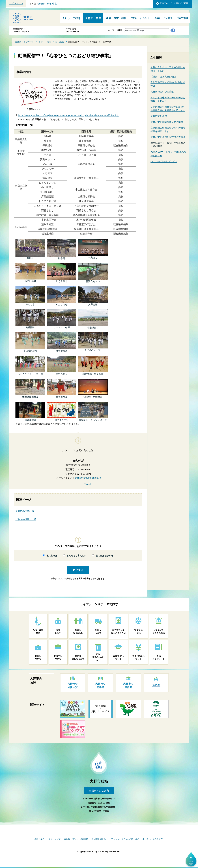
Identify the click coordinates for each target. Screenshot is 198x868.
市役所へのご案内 (99, 791)
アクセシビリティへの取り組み (125, 839)
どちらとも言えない (76, 556)
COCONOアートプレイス (164, 161)
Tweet (87, 484)
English (41, 4)
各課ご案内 (40, 839)
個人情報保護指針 (99, 839)
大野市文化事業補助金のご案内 (167, 122)
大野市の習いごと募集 (162, 92)
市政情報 (183, 18)
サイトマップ (16, 3)
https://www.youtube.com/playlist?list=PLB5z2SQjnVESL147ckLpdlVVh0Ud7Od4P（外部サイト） (69, 115)
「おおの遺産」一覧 (26, 519)
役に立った (52, 556)
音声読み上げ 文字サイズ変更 (174, 3)
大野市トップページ (25, 42)
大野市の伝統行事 (25, 511)
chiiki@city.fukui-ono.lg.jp (88, 478)
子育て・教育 (93, 18)
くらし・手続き (71, 18)
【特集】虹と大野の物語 (163, 77)
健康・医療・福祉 (116, 18)
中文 (55, 4)
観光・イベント (141, 18)
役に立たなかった (104, 556)
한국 (49, 4)
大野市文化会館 (159, 116)
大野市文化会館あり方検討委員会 (168, 137)
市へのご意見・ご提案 (99, 811)
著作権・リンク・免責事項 (76, 839)
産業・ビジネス (164, 18)
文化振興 (60, 42)
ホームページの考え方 (153, 839)
